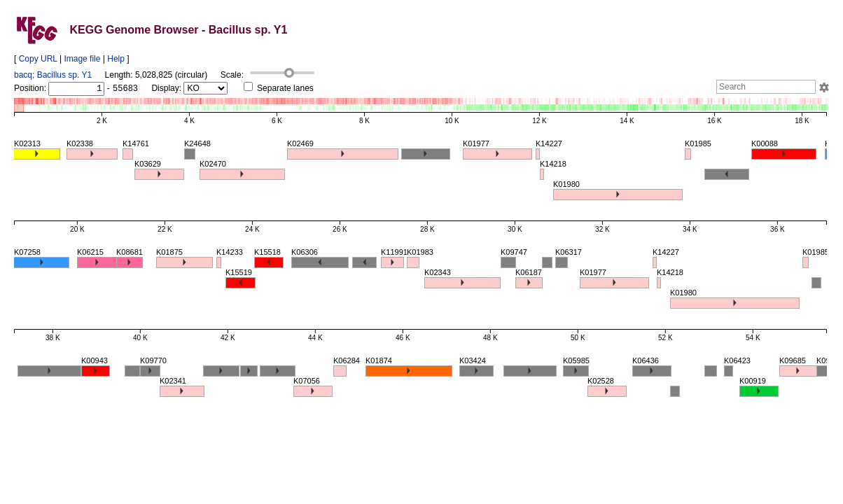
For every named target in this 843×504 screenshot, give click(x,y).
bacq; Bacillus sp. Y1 (53, 75)
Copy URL (38, 59)
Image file (82, 59)
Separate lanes (279, 88)
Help (116, 59)
